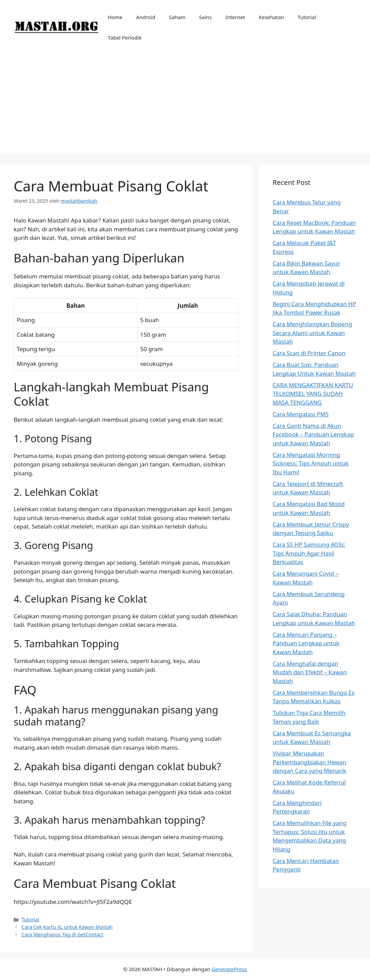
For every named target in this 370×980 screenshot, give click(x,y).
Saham (177, 17)
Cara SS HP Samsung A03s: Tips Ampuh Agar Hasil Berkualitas (309, 553)
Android (146, 17)
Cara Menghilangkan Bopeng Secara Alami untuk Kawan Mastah (312, 333)
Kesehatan (271, 17)
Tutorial (307, 17)
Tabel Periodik (125, 38)
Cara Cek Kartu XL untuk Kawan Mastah (67, 927)
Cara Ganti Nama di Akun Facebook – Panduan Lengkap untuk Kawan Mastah (313, 434)
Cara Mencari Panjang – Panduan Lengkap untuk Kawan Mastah (306, 643)
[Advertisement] (185, 106)
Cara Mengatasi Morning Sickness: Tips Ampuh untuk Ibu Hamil (311, 463)
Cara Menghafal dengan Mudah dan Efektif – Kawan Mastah (310, 672)
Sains (205, 17)
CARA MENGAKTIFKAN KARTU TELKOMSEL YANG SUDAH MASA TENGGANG (313, 394)
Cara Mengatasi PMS (301, 414)
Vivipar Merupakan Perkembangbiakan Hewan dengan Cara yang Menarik (310, 762)
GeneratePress (229, 969)
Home (115, 17)
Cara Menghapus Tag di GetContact (62, 934)
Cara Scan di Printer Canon (309, 353)
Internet (235, 17)
